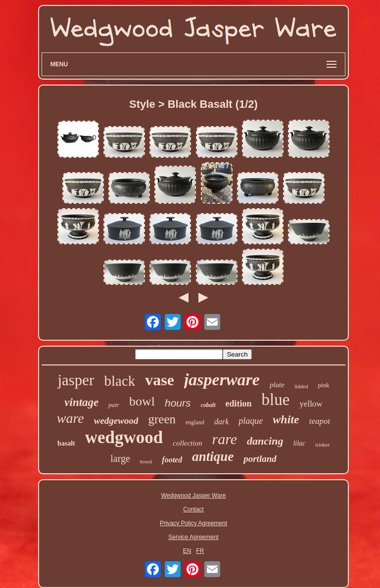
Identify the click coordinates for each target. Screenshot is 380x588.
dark (221, 422)
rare (224, 439)
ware (71, 418)
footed (172, 460)
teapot (320, 421)
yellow (311, 404)
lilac (299, 443)
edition (239, 404)
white (286, 419)
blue (276, 400)
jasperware (222, 380)
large (120, 458)
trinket (322, 445)
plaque (251, 421)
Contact (193, 509)
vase (160, 380)
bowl (142, 401)
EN (187, 551)
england (195, 422)
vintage (81, 402)
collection (187, 443)
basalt (66, 443)
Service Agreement (193, 537)
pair (114, 405)
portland (260, 459)
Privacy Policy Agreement (193, 523)
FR (200, 551)
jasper (76, 380)
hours (178, 403)
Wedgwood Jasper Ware (194, 496)
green (162, 419)
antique (213, 456)
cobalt (208, 405)
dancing (265, 441)
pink (323, 385)
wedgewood (116, 421)
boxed (146, 462)
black (119, 381)
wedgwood (124, 437)
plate (277, 385)
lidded (301, 386)
